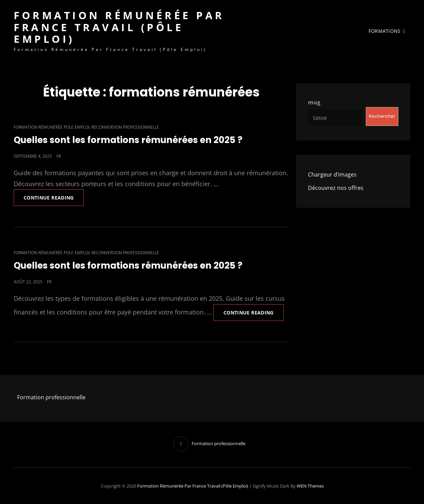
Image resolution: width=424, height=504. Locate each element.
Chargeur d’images (332, 175)
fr (59, 156)
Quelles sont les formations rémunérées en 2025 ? (128, 140)
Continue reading (54, 195)
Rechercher (382, 116)
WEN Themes (310, 486)
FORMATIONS (385, 31)
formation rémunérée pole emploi (52, 127)
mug (314, 102)
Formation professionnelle (51, 397)
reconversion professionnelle (125, 127)
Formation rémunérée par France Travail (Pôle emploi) (119, 27)
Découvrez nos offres (336, 188)
